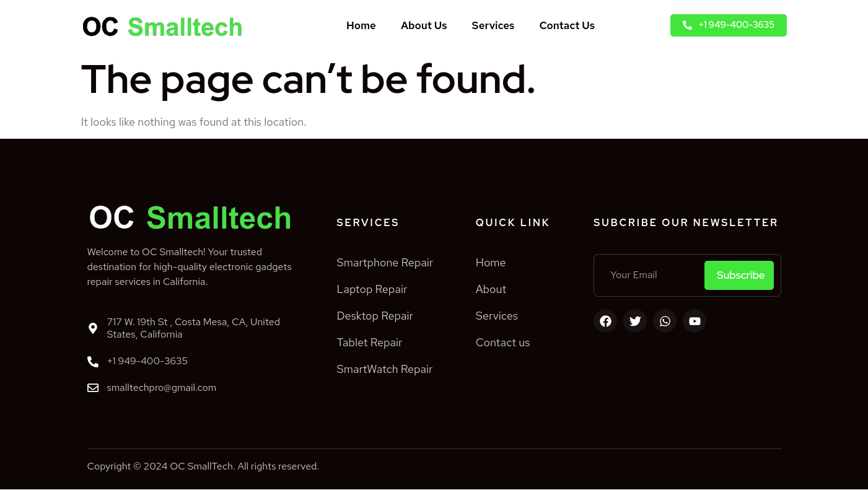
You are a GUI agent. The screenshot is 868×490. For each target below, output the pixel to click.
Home (361, 25)
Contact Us (567, 25)
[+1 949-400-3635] (93, 362)
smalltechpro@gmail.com (162, 387)
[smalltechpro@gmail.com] (93, 388)
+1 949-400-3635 (147, 361)
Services (493, 25)
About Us (424, 25)
